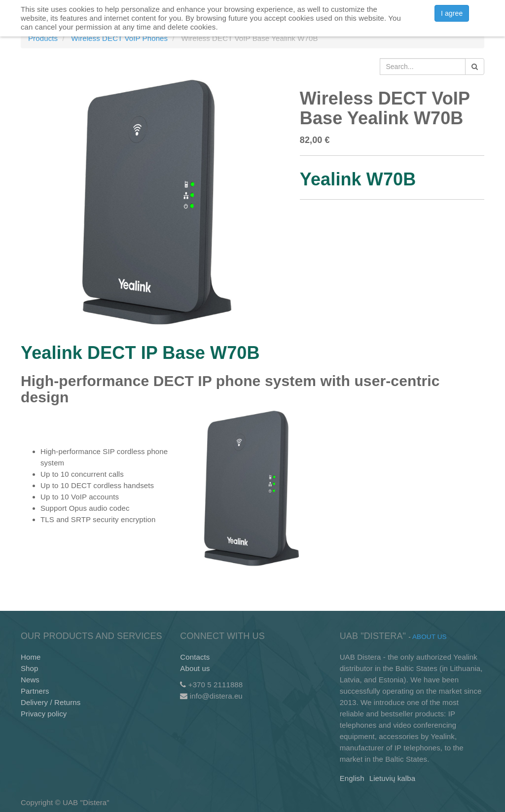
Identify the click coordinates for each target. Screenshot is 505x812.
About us (195, 668)
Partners (35, 691)
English (352, 778)
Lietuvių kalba (392, 778)
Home (31, 657)
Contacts (195, 657)
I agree (452, 13)
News (30, 680)
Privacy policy (44, 714)
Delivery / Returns (51, 702)
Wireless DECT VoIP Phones (119, 38)
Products (43, 38)
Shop (30, 668)
